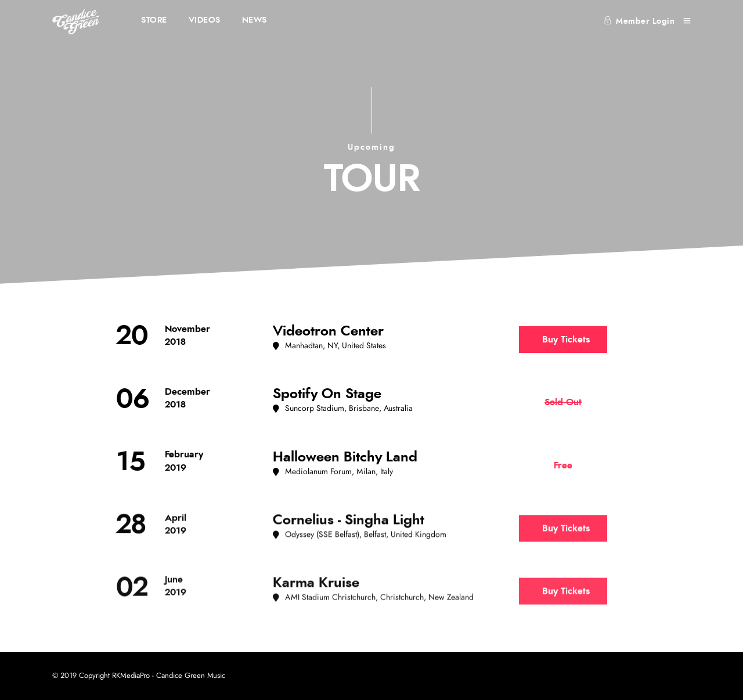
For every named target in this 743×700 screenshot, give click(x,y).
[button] (329, 346)
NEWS (255, 20)
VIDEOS (205, 20)
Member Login (639, 21)
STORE (154, 20)
